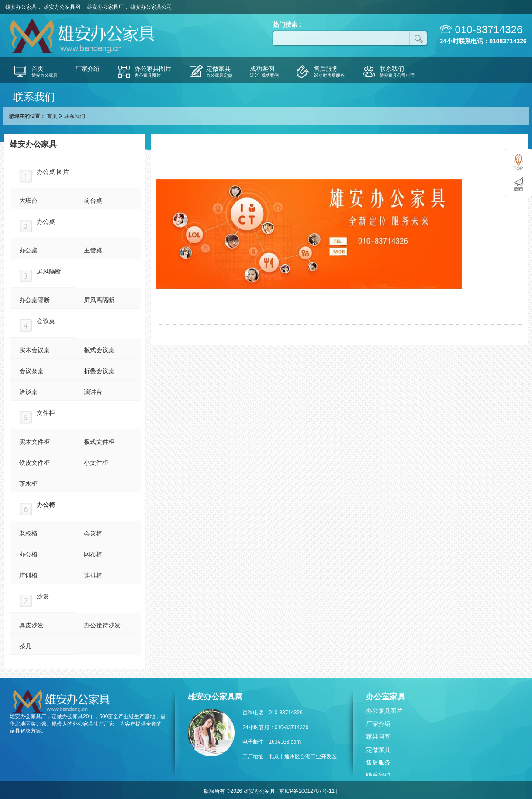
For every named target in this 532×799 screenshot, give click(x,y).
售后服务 (378, 762)
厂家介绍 (378, 724)
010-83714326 (489, 29)
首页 (52, 116)
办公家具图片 (384, 711)
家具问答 (378, 737)
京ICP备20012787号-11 (307, 791)
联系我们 (378, 775)
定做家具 (378, 750)
